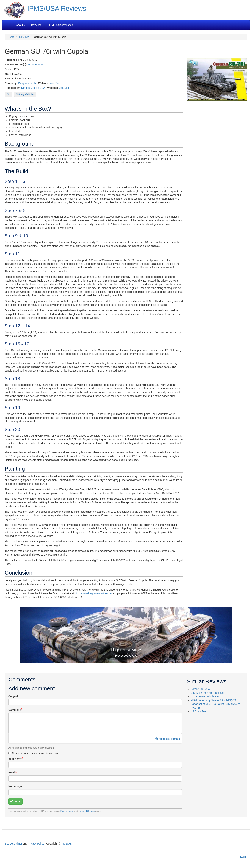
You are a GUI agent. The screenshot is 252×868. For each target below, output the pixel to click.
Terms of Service (87, 811)
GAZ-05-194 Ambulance (205, 696)
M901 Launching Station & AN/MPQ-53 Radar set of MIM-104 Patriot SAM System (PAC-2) (215, 704)
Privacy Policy (67, 811)
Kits (8, 94)
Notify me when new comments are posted (35, 753)
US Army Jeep (199, 711)
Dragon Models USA (33, 88)
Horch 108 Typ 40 (201, 689)
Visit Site (55, 83)
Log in (244, 857)
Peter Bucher (36, 65)
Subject (13, 696)
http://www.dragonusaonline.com (93, 593)
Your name (15, 759)
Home (11, 37)
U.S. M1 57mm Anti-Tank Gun (208, 693)
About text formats (168, 739)
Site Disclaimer (13, 844)
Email (12, 773)
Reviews (24, 37)
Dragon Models (27, 83)
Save (15, 801)
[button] (126, 635)
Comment (14, 710)
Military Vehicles (25, 94)
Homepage (15, 786)
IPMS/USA (67, 844)
